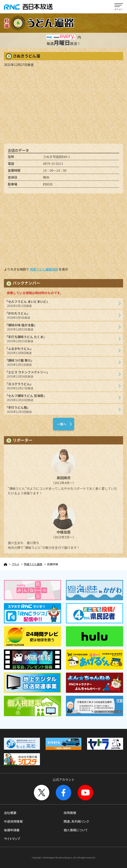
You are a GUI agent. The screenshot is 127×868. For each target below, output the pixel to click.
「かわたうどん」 (62, 317)
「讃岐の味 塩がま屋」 (62, 329)
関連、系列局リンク (76, 821)
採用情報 (70, 813)
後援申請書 (12, 830)
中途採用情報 (13, 821)
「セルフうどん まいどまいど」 (62, 305)
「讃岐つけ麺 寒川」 (62, 364)
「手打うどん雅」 (62, 411)
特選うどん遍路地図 (44, 269)
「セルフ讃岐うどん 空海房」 (62, 399)
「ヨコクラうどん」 (62, 388)
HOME (5, 564)
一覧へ (62, 426)
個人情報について (76, 830)
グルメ (15, 564)
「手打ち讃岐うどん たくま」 (62, 341)
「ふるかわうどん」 (62, 352)
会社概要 (10, 813)
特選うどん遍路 (33, 564)
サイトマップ (12, 839)
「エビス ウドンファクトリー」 (62, 376)
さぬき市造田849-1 (57, 158)
